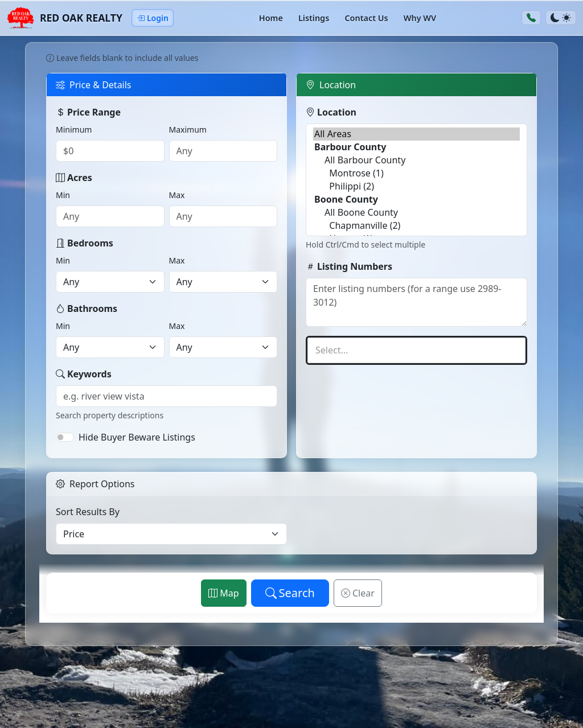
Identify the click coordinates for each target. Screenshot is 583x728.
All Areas (416, 134)
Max (177, 195)
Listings (314, 18)
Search (290, 593)
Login (153, 18)
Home (271, 18)
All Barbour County (416, 160)
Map (223, 593)
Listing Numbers (349, 266)
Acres (74, 178)
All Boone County (416, 213)
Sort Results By (88, 512)
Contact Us (366, 18)
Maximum (188, 129)
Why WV (420, 18)
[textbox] (416, 350)
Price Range (88, 112)
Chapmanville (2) (416, 226)
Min (63, 195)
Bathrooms (87, 309)
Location (331, 112)
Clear (358, 593)
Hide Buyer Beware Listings (137, 437)
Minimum (74, 129)
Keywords (84, 374)
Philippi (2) (416, 186)
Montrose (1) (416, 173)
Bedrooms (85, 243)
